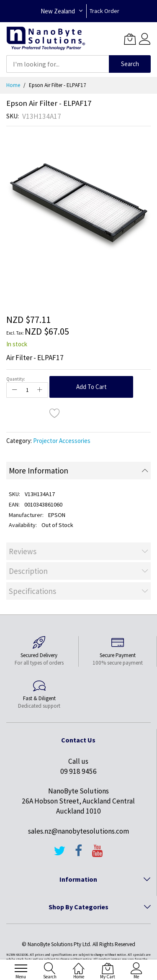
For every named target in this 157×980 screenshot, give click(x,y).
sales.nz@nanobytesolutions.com (78, 831)
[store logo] (46, 39)
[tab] (78, 471)
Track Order (104, 11)
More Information (39, 471)
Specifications (32, 591)
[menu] (21, 968)
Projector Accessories (62, 441)
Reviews (23, 551)
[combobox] (58, 64)
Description (28, 571)
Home (13, 85)
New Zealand (58, 11)
